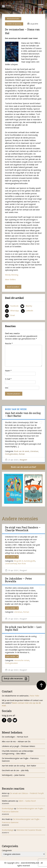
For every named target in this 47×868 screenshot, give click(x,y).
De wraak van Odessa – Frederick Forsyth (27, 793)
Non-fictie (22, 564)
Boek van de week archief (24, 467)
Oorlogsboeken (11, 454)
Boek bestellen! (13, 287)
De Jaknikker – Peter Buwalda (18, 580)
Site (7, 388)
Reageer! (23, 460)
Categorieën (7, 850)
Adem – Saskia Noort (27, 801)
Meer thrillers (10, 279)
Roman (22, 454)
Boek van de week (22, 451)
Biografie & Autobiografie (25, 561)
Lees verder (12, 557)
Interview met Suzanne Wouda (29, 830)
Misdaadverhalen (13, 19)
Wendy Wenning (12, 275)
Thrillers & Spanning (14, 24)
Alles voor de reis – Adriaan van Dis (16, 741)
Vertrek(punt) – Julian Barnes (13, 775)
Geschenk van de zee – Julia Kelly (15, 770)
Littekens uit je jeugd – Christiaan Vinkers (18, 746)
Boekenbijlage (8, 808)
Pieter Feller (34, 696)
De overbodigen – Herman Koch (15, 737)
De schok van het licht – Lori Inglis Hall (23, 628)
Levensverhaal (11, 564)
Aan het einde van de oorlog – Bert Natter (23, 414)
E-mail (8, 379)
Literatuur (34, 451)
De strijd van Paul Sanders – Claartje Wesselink (23, 529)
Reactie (9, 343)
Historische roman (22, 660)
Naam (8, 371)
